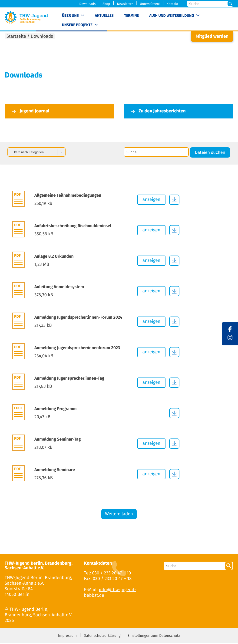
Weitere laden (119, 515)
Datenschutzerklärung (102, 637)
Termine (131, 16)
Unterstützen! (150, 4)
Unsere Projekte (77, 25)
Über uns (70, 16)
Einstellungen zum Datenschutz (154, 637)
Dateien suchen (210, 153)
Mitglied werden (212, 38)
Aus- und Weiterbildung (172, 16)
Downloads (87, 4)
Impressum (67, 637)
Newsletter (125, 4)
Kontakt (172, 4)
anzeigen (151, 201)
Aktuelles (104, 16)
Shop (106, 4)
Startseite (16, 38)
